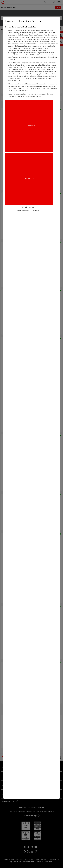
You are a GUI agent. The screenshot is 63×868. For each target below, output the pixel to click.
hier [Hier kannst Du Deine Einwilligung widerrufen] (45, 37)
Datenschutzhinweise (23, 210)
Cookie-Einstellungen (28, 207)
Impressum (35, 210)
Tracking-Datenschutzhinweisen (32, 96)
